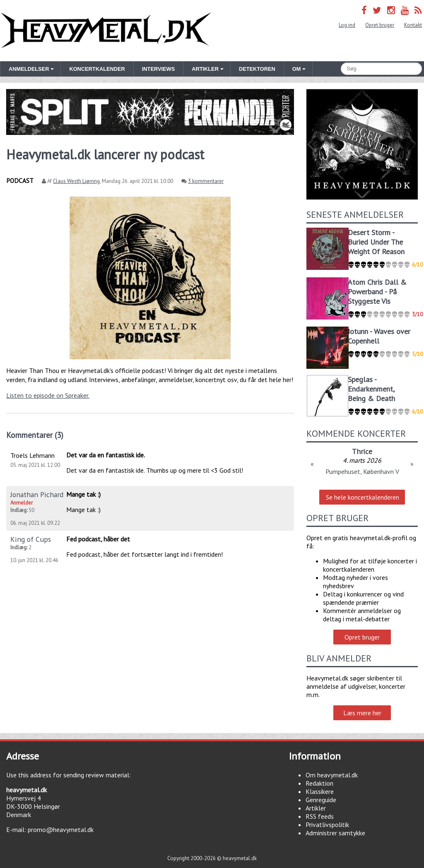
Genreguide (321, 800)
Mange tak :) (83, 494)
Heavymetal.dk (106, 31)
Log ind (347, 25)
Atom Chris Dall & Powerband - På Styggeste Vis (377, 292)
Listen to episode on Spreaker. (48, 395)
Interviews (158, 69)
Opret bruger (380, 25)
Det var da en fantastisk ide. (106, 455)
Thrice (362, 451)
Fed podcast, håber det (98, 539)
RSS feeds (320, 816)
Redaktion (319, 783)
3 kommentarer (206, 181)
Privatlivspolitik (327, 825)
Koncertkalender (97, 69)
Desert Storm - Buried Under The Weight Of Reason (376, 242)
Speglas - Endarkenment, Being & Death (371, 389)
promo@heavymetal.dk (61, 830)
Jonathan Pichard (37, 494)
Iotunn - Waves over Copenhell (379, 336)
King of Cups (31, 539)
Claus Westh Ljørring (76, 181)
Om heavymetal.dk (332, 775)
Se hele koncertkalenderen (363, 497)
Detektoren (257, 69)
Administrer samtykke (335, 833)
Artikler (316, 808)
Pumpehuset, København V (362, 471)
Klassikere (320, 791)
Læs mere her (362, 713)
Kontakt (413, 25)
